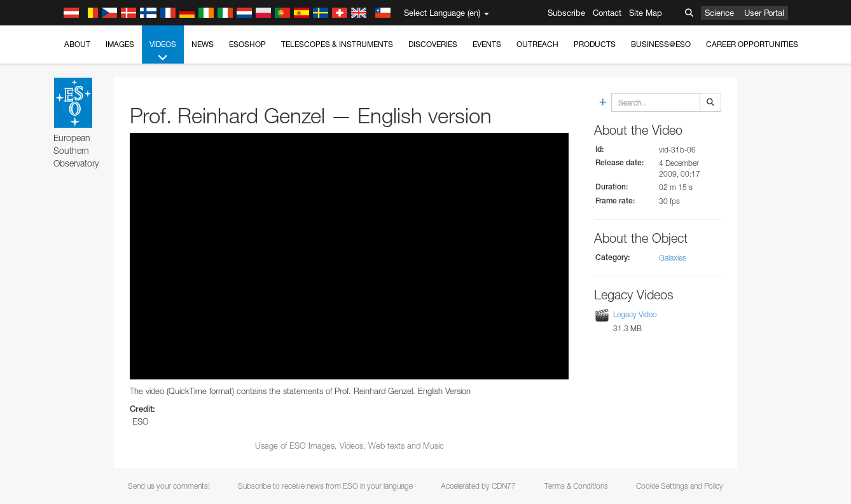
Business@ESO (661, 44)
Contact (607, 13)
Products (595, 44)
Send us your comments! (169, 486)
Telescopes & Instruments (337, 44)
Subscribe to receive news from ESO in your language (325, 486)
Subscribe (566, 13)
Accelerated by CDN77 (478, 486)
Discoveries (433, 44)
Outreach (537, 44)
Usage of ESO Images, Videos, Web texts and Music (349, 446)
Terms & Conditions (576, 486)
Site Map (646, 13)
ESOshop (247, 44)
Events (487, 44)
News (203, 44)
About (77, 44)
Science (719, 13)
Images (120, 44)
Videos (163, 51)
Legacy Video (635, 314)
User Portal (764, 13)
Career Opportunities (752, 44)
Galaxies (673, 258)
